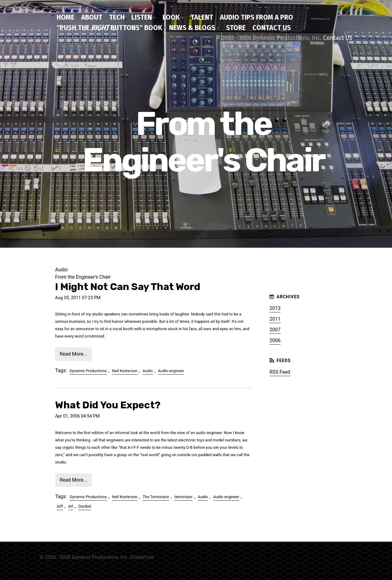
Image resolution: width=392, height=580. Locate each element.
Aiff (60, 506)
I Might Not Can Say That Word (128, 287)
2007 (275, 330)
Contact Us (272, 28)
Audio (148, 371)
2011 (275, 319)
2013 (275, 308)
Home (66, 17)
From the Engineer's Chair (83, 277)
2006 (275, 340)
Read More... (73, 354)
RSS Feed (280, 372)
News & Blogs (192, 28)
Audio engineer (171, 371)
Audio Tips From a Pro (256, 17)
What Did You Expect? (108, 405)
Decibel (85, 506)
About (92, 17)
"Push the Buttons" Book (109, 28)
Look (171, 17)
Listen (142, 17)
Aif (70, 506)
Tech (117, 17)
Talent (202, 17)
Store (236, 28)
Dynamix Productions (88, 371)
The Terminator (156, 497)
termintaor (183, 497)
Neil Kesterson (125, 371)
